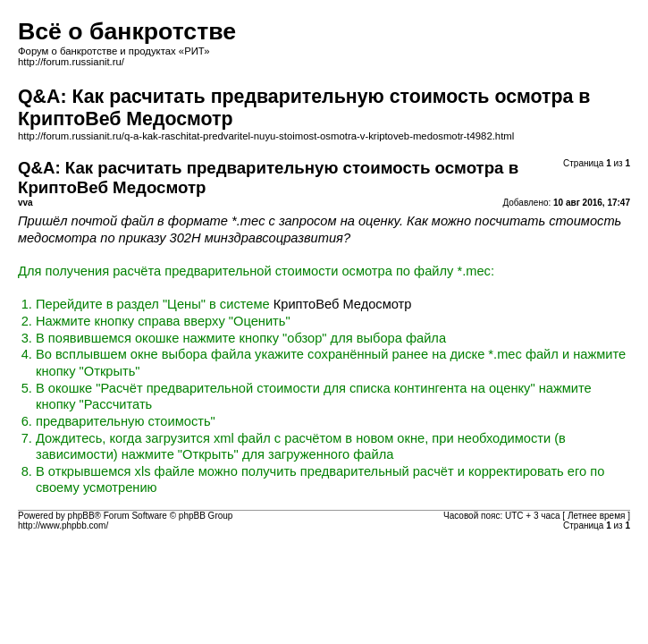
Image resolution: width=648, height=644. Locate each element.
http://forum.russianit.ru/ (71, 62)
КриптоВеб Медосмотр (343, 304)
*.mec (248, 221)
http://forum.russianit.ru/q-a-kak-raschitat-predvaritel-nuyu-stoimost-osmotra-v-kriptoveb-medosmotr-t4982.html (266, 136)
